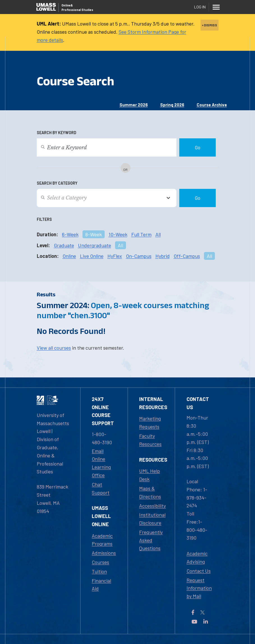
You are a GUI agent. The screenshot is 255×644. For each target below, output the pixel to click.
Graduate (64, 245)
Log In (200, 7)
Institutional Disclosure (152, 519)
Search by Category (57, 183)
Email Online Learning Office (101, 463)
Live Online (92, 256)
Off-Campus (187, 256)
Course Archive (212, 105)
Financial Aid (101, 585)
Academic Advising (197, 557)
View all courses (54, 348)
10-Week (118, 234)
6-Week (70, 234)
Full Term (141, 234)
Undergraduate (95, 245)
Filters (44, 219)
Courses (100, 562)
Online (69, 256)
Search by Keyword (57, 133)
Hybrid (163, 256)
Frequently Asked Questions (151, 540)
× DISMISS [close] (210, 25)
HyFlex (115, 256)
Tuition (99, 571)
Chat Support (101, 488)
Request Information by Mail (199, 588)
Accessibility (152, 506)
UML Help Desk (150, 475)
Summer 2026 (134, 105)
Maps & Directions (150, 492)
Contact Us (199, 571)
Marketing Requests (150, 422)
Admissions (104, 553)
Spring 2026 (172, 105)
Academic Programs (102, 540)
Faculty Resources (150, 440)
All (158, 234)
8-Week (94, 234)
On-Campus (139, 256)
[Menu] (216, 7)
